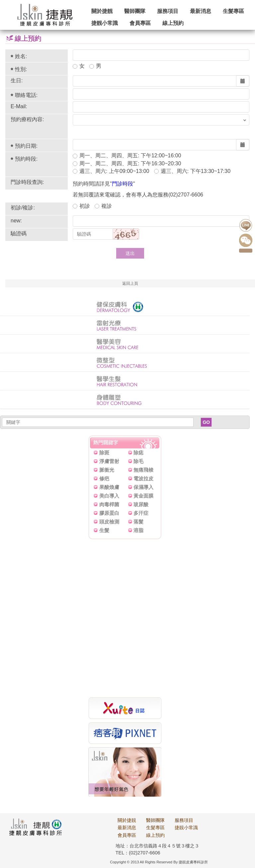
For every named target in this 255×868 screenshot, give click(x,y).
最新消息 (201, 11)
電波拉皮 (143, 478)
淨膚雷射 (109, 461)
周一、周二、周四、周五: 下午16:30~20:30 (127, 163)
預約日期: (26, 146)
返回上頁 (130, 283)
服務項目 (168, 11)
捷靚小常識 (186, 828)
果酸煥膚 (109, 487)
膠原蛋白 (109, 513)
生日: (17, 80)
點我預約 (246, 251)
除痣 (138, 453)
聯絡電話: (26, 95)
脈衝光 (107, 470)
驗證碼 (19, 234)
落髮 (138, 522)
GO (206, 422)
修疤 (104, 478)
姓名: (21, 56)
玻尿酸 (141, 504)
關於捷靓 (102, 11)
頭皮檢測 (109, 522)
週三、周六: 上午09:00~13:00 (111, 171)
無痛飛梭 (143, 470)
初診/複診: (23, 208)
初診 (81, 206)
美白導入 (109, 496)
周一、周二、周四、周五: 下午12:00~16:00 (127, 156)
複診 (103, 206)
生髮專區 (233, 11)
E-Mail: (19, 106)
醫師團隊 (135, 11)
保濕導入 (143, 487)
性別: (21, 69)
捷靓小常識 (105, 23)
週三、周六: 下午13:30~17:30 (192, 171)
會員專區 (140, 23)
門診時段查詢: (27, 182)
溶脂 (138, 530)
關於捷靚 (127, 820)
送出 (130, 253)
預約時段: (26, 159)
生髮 (104, 530)
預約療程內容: (27, 119)
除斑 (104, 453)
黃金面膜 (143, 496)
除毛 (138, 461)
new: (16, 221)
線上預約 (173, 23)
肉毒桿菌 (109, 504)
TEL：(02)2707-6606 (138, 853)
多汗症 (141, 513)
